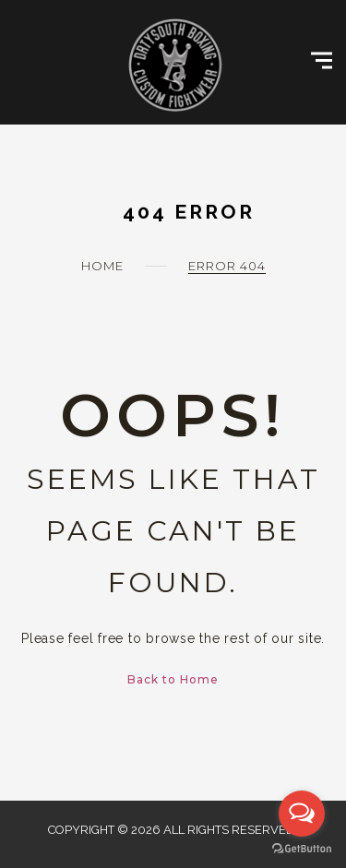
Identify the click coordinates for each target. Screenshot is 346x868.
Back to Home (173, 679)
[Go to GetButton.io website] (302, 849)
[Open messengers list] (302, 814)
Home (102, 266)
